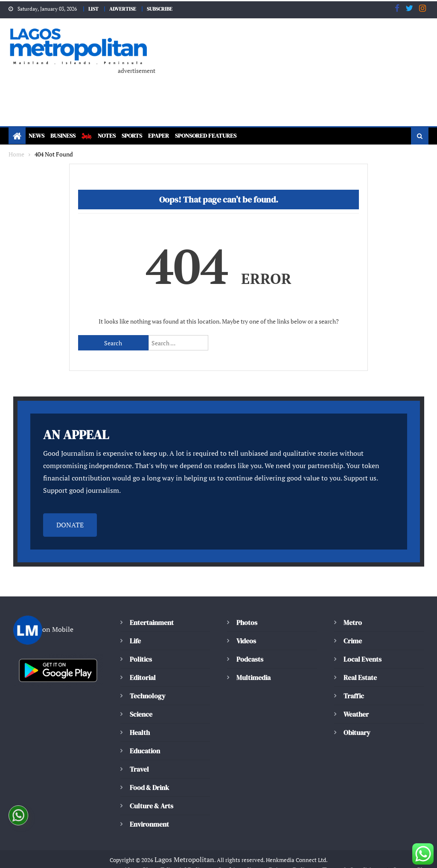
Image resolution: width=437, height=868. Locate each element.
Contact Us (408, 859)
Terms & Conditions (351, 859)
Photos (246, 611)
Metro (353, 611)
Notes (113, 136)
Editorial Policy (185, 859)
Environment (149, 812)
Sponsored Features (223, 136)
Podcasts (249, 647)
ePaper (170, 136)
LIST (91, 9)
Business (67, 136)
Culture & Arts (152, 794)
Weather (356, 702)
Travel (139, 757)
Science (141, 702)
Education (145, 739)
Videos (246, 629)
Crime (353, 629)
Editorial (143, 666)
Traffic (354, 684)
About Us (137, 859)
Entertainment (151, 611)
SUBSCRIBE (162, 9)
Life (136, 629)
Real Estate (360, 666)
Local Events (362, 647)
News (37, 136)
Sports (141, 136)
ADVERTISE (122, 9)
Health (140, 721)
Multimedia (253, 666)
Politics (140, 647)
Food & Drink (150, 776)
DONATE (70, 514)
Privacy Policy (290, 859)
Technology (146, 684)
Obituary (357, 721)
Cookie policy (238, 859)
